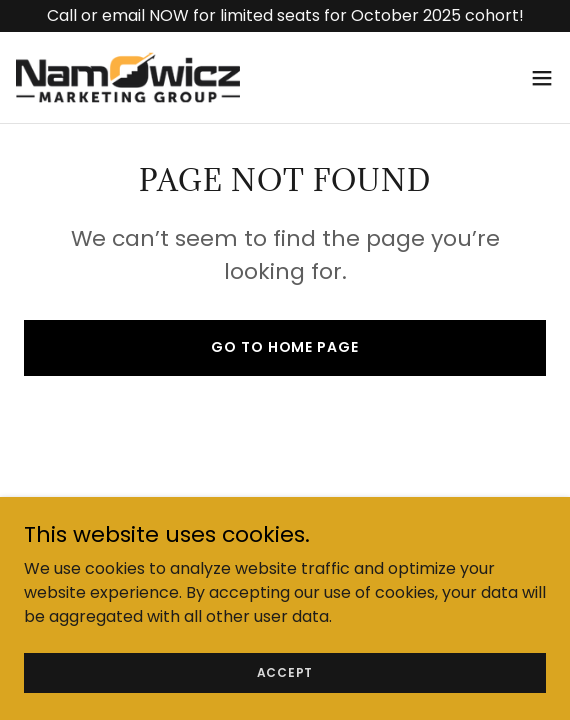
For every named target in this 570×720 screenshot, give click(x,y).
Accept (285, 699)
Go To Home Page (284, 347)
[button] (542, 78)
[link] (128, 77)
